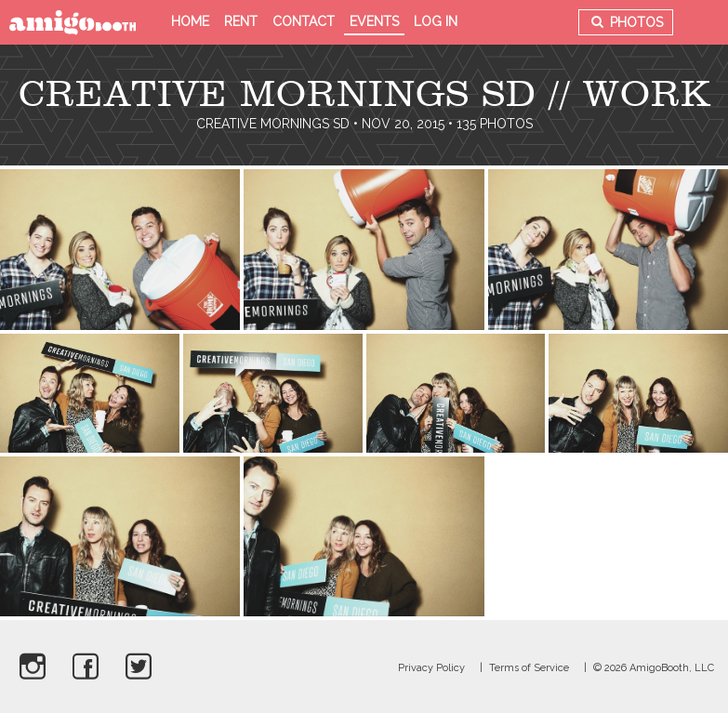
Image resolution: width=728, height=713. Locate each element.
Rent (241, 21)
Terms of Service (529, 668)
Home (190, 21)
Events (374, 21)
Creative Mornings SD (273, 124)
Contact (304, 21)
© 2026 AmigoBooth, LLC (654, 668)
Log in (436, 21)
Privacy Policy (431, 668)
